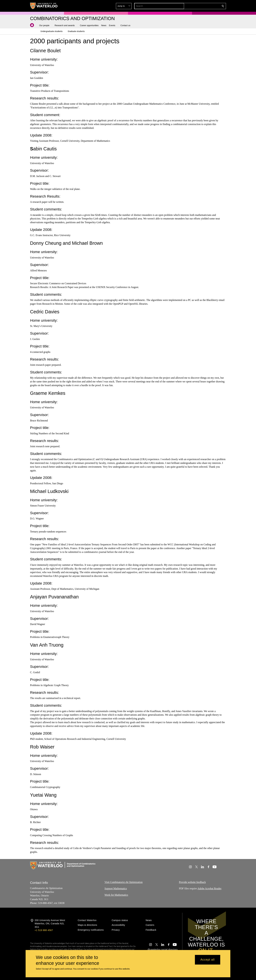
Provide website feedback (192, 882)
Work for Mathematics (116, 895)
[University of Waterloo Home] (44, 6)
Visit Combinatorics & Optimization (124, 882)
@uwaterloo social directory (163, 949)
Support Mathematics (116, 888)
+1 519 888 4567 (44, 930)
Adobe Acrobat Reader (209, 888)
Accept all (207, 960)
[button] (199, 6)
